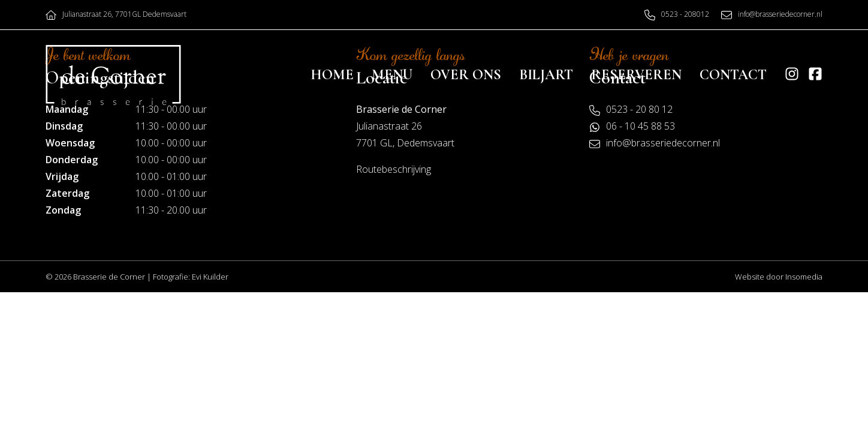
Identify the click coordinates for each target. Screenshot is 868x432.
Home (332, 75)
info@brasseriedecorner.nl (780, 14)
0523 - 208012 (685, 14)
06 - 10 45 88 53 (641, 126)
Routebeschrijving (394, 169)
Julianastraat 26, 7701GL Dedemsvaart (124, 14)
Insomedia (804, 277)
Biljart (546, 75)
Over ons (466, 75)
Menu (392, 75)
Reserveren (636, 75)
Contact (733, 75)
